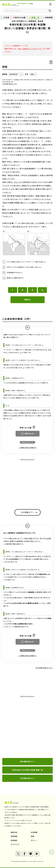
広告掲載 (34, 832)
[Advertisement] (27, 727)
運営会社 (14, 832)
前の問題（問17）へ (27, 761)
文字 (27, 74)
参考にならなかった (27, 442)
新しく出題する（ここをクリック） (30, 49)
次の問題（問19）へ (27, 778)
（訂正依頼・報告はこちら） (10, 84)
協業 (33, 836)
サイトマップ (15, 844)
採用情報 (14, 836)
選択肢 (5, 74)
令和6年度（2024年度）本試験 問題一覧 (28, 770)
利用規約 (14, 840)
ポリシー (34, 840)
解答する (27, 300)
